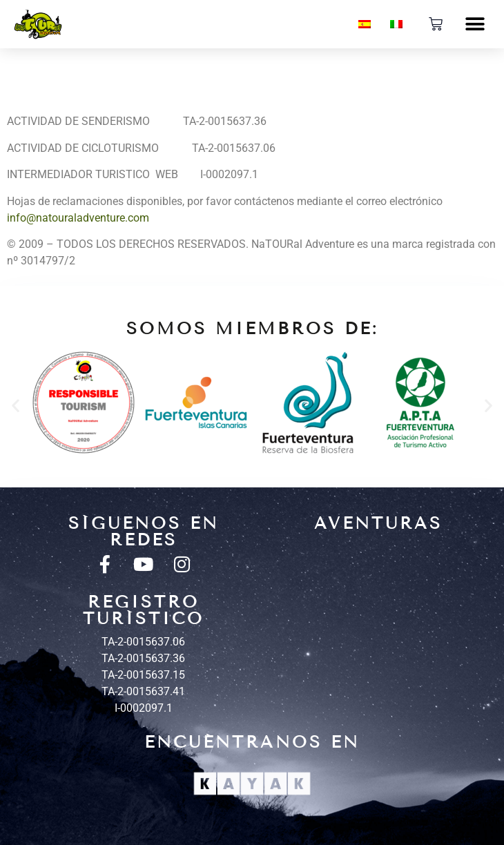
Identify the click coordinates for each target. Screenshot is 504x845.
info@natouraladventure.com (78, 218)
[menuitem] (365, 24)
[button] (475, 25)
